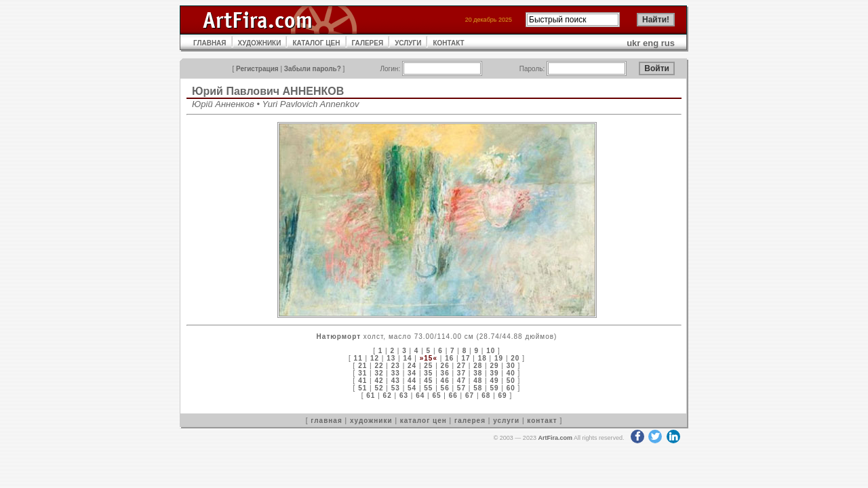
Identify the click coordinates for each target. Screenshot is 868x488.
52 (379, 388)
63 (404, 395)
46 (445, 381)
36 (445, 373)
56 (445, 388)
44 (412, 381)
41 (362, 381)
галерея (470, 421)
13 (391, 358)
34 (412, 373)
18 (482, 358)
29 (494, 366)
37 (461, 373)
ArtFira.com (555, 438)
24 (412, 366)
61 (371, 395)
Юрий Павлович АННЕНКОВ (268, 91)
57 (461, 388)
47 (461, 381)
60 (511, 388)
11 (358, 358)
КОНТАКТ (448, 43)
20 (515, 358)
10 (491, 351)
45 (428, 381)
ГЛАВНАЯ (210, 43)
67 (470, 395)
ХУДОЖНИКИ (260, 43)
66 (453, 395)
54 (412, 388)
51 (362, 388)
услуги (506, 421)
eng (651, 43)
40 (511, 373)
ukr (633, 43)
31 (362, 373)
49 (494, 381)
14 (407, 358)
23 (396, 366)
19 (499, 358)
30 (511, 366)
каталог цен (423, 421)
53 (396, 388)
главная (326, 421)
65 (436, 395)
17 (466, 358)
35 (428, 373)
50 (511, 381)
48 (478, 381)
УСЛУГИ (408, 43)
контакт (542, 421)
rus (668, 43)
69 (503, 395)
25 (428, 366)
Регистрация (257, 69)
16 (449, 358)
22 (379, 366)
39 (494, 373)
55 (428, 388)
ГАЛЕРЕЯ (368, 43)
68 (486, 395)
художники (371, 421)
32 (379, 373)
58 (478, 388)
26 (445, 366)
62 (388, 395)
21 (362, 366)
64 (420, 395)
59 (494, 388)
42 (379, 381)
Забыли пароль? (313, 69)
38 (478, 373)
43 (396, 381)
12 (375, 358)
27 (461, 366)
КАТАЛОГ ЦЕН (316, 43)
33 (396, 373)
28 (478, 366)
